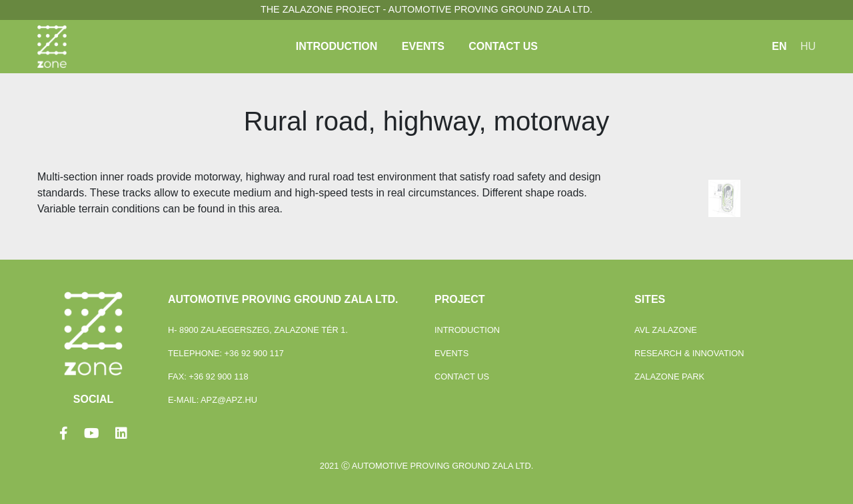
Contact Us (503, 46)
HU (808, 46)
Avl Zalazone (666, 330)
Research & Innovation (689, 353)
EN (779, 46)
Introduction (337, 46)
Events (423, 46)
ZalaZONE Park (669, 377)
